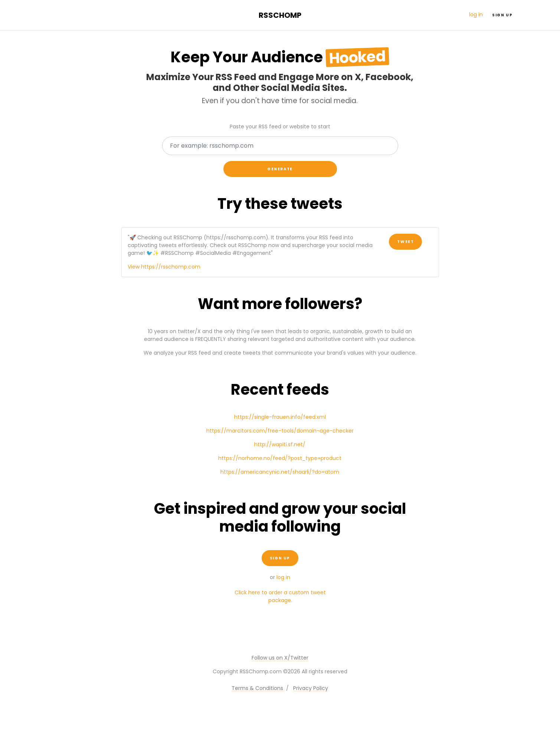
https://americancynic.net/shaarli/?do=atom (280, 472)
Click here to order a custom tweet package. (280, 596)
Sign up (502, 15)
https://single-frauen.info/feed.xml (280, 417)
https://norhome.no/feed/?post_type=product (280, 458)
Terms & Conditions (257, 688)
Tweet (405, 242)
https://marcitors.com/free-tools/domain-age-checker (280, 431)
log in (476, 14)
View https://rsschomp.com (164, 267)
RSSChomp (280, 15)
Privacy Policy (311, 688)
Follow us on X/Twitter (280, 658)
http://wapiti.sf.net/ (280, 444)
